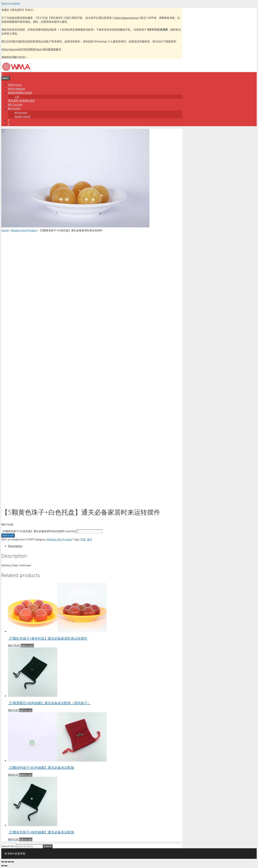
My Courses (15, 104)
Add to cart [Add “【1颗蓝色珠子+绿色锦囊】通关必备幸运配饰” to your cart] (26, 839)
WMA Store (15, 85)
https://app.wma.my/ (126, 18)
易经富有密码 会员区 (20, 93)
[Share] (6, 862)
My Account (21, 112)
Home (5, 230)
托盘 (83, 539)
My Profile (14, 108)
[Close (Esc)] (3, 862)
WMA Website (17, 89)
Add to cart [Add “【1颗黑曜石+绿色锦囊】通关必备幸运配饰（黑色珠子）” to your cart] (26, 710)
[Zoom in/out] (13, 862)
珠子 (90, 539)
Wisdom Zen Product (24, 230)
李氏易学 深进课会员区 (21, 101)
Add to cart (8, 535)
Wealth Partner (22, 116)
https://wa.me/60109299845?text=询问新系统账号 (31, 49)
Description (15, 546)
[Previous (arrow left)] (3, 866)
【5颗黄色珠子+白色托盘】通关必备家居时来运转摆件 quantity (39, 531)
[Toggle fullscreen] (9, 862)
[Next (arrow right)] (6, 866)
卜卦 (17, 97)
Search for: (8, 846)
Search (48, 846)
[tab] (95, 546)
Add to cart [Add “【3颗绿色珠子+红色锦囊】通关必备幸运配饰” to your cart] (26, 775)
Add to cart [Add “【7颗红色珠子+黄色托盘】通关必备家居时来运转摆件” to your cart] (27, 646)
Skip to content (11, 3)
